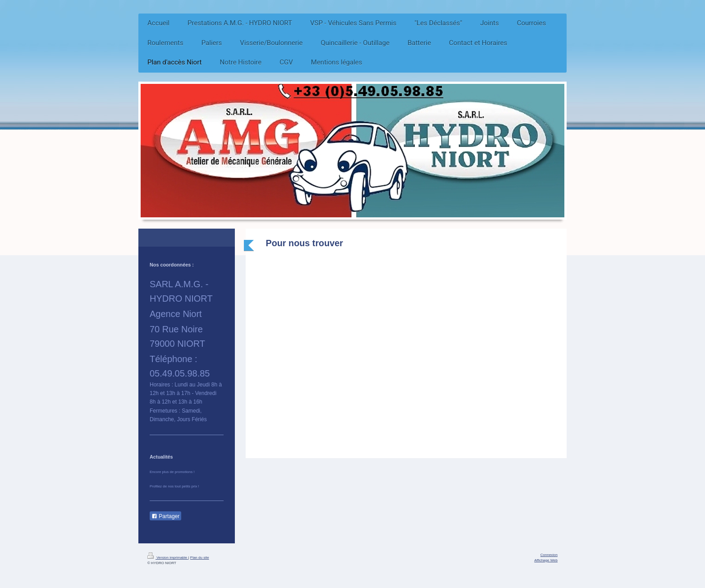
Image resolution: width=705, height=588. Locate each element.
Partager (165, 516)
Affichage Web (546, 560)
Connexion (549, 555)
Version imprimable (168, 558)
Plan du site (200, 558)
